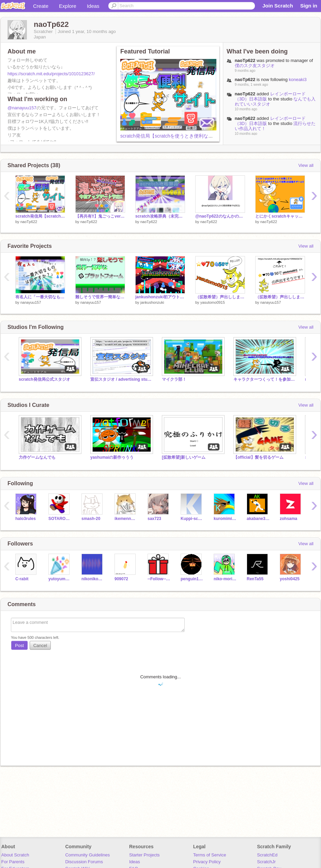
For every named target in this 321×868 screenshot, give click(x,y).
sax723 (154, 519)
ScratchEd (267, 855)
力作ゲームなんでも (37, 457)
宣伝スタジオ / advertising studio (121, 379)
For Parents (13, 862)
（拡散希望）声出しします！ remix (280, 297)
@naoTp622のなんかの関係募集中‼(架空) (220, 216)
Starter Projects (144, 855)
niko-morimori (225, 579)
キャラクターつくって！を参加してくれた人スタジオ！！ (264, 379)
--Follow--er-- (159, 579)
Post (19, 645)
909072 (121, 579)
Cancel (40, 645)
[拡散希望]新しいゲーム (184, 457)
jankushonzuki (152, 302)
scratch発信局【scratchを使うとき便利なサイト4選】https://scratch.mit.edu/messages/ (213, 136)
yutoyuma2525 (60, 579)
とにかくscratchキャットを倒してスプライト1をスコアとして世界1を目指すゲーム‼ (280, 216)
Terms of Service (210, 855)
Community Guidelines (87, 855)
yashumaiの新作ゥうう (112, 457)
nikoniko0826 (93, 579)
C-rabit (22, 579)
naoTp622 (245, 94)
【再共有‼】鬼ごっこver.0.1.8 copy (100, 216)
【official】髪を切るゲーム (258, 457)
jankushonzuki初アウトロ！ (160, 297)
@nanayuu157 (22, 108)
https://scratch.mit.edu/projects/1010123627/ (51, 74)
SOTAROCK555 (60, 519)
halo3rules (26, 519)
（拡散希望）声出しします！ (220, 297)
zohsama (288, 519)
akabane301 (258, 519)
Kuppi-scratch (192, 519)
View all (306, 165)
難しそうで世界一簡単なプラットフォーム (100, 297)
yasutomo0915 (213, 302)
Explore (68, 6)
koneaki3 (298, 80)
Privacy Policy (207, 862)
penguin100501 (192, 579)
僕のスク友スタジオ (255, 66)
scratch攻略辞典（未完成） (160, 216)
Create (41, 6)
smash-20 (91, 519)
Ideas (93, 6)
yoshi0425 (290, 579)
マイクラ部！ (174, 379)
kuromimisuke (225, 519)
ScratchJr (266, 862)
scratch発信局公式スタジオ (44, 379)
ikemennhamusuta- (126, 519)
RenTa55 (255, 579)
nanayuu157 (31, 302)
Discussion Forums (84, 862)
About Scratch (15, 855)
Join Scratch (278, 6)
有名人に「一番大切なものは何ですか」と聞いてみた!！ (40, 297)
